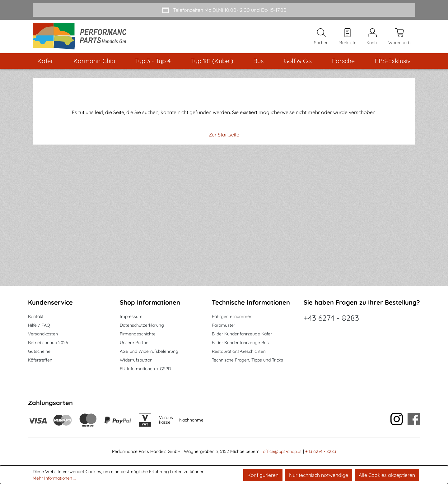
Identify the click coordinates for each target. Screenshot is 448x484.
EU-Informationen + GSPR (145, 369)
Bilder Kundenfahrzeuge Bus (240, 343)
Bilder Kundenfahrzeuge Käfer (242, 334)
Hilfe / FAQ (39, 325)
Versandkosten (43, 334)
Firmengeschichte (138, 334)
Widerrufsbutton (136, 360)
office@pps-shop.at (282, 451)
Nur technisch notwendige (319, 475)
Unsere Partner (135, 343)
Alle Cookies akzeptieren (387, 475)
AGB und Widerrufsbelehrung (149, 351)
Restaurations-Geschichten (239, 351)
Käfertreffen (40, 360)
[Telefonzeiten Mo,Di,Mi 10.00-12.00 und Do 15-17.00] (224, 10)
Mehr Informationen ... (54, 478)
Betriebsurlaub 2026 (48, 343)
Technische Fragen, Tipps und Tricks (247, 360)
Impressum (131, 316)
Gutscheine (39, 351)
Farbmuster (224, 325)
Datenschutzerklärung (142, 325)
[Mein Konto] (372, 37)
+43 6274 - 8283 (331, 318)
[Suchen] (321, 37)
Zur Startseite (224, 136)
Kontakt (36, 316)
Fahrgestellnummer (232, 316)
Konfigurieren (263, 475)
